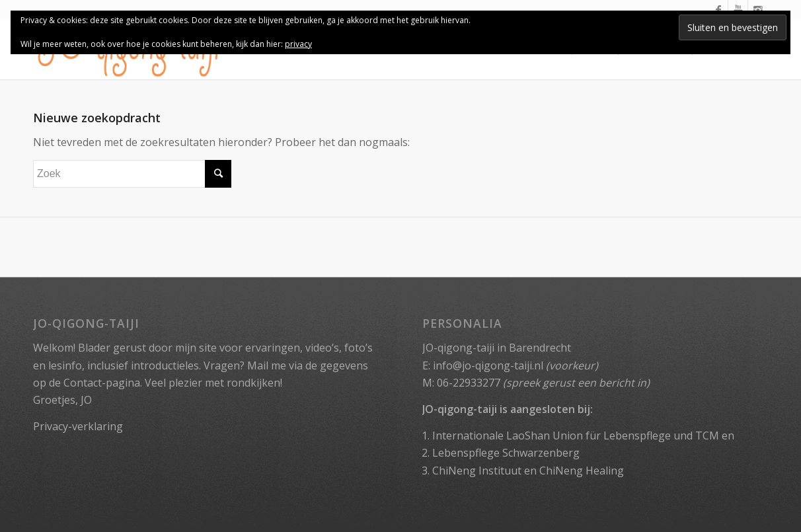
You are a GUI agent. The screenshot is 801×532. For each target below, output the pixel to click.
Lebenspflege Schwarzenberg (506, 453)
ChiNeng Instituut (477, 471)
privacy (298, 44)
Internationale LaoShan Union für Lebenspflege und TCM (576, 436)
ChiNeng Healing (582, 471)
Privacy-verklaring (78, 426)
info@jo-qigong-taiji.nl (488, 365)
